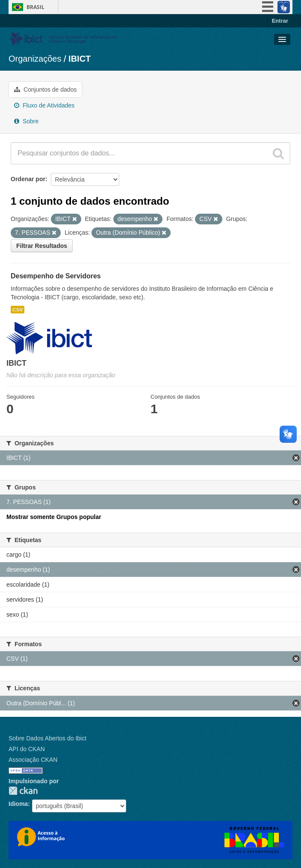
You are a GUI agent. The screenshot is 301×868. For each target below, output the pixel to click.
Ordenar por (28, 179)
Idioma (18, 804)
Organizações (35, 59)
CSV (18, 310)
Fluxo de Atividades (44, 105)
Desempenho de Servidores (56, 276)
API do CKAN (27, 749)
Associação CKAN (33, 760)
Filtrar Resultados (42, 246)
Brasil (35, 7)
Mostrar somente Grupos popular (54, 517)
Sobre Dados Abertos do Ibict (47, 738)
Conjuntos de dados (45, 89)
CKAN (23, 791)
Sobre (26, 121)
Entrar (280, 21)
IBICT (80, 59)
